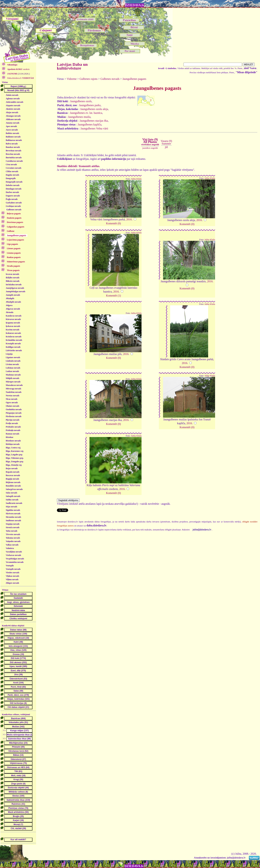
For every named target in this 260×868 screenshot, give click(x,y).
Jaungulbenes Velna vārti (94, 128)
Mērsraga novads (13, 389)
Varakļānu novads (14, 552)
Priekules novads (13, 427)
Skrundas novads (13, 517)
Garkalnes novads (14, 203)
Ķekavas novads (13, 326)
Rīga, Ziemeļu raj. (14, 465)
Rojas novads (12, 468)
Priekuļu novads (13, 430)
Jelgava (9, 305)
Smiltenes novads (13, 520)
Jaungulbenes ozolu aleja (94, 109)
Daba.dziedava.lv (20, 78)
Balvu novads (12, 144)
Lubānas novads (13, 368)
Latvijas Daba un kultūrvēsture (72, 66)
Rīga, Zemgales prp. (15, 461)
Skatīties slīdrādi (67, 166)
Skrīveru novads (13, 514)
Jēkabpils (10, 298)
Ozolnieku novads (14, 409)
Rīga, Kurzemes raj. (15, 451)
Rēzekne (9, 437)
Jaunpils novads (13, 295)
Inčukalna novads (14, 285)
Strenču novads (13, 527)
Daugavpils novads (14, 182)
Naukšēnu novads (14, 392)
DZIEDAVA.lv (135, 5)
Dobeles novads (13, 185)
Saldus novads (12, 500)
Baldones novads (13, 137)
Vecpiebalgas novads (15, 559)
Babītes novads (12, 133)
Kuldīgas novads (13, 347)
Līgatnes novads (13, 357)
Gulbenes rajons (89, 79)
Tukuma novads (13, 538)
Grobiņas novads (13, 206)
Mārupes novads (13, 382)
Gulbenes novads (14, 210)
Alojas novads (12, 112)
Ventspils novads (13, 569)
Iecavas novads (12, 274)
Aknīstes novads (13, 109)
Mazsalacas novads (14, 385)
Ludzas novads (12, 371)
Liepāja (9, 354)
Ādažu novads (12, 95)
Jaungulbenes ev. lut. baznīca (86, 113)
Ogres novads (12, 403)
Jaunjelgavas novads (15, 288)
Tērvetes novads (13, 534)
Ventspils (10, 566)
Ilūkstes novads (13, 281)
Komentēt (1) (113, 296)
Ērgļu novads (12, 199)
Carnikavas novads (14, 161)
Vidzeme (72, 79)
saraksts (18, 69)
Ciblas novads (12, 171)
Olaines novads (12, 406)
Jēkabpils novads (13, 302)
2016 (129, 219)
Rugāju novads (12, 479)
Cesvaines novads (14, 168)
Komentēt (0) (113, 223)
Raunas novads (12, 434)
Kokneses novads (13, 333)
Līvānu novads (12, 364)
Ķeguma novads (13, 323)
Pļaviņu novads (12, 420)
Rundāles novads (13, 486)
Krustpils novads (13, 344)
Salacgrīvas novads (14, 489)
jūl (166, 147)
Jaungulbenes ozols (81, 101)
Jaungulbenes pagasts (134, 79)
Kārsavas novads (13, 319)
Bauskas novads (13, 147)
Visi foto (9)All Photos (150, 142)
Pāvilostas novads (14, 416)
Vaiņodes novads (13, 541)
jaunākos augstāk (150, 148)
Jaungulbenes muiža (79, 117)
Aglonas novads (13, 99)
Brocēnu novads (13, 154)
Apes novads (11, 126)
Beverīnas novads (14, 151)
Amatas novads (12, 123)
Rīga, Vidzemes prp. (15, 458)
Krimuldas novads (14, 340)
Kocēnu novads (12, 330)
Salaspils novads (13, 496)
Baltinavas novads (14, 140)
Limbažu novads (13, 361)
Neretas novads (12, 396)
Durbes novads (12, 192)
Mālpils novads (12, 378)
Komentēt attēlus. (90, 166)
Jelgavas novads (13, 309)
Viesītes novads (12, 573)
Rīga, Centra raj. (13, 448)
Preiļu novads (12, 423)
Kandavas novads (14, 316)
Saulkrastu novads (14, 503)
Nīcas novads (12, 399)
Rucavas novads (13, 475)
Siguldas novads (13, 510)
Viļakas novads (12, 576)
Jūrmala (9, 312)
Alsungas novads (13, 116)
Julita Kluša (136, 179)
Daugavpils (11, 178)
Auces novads (12, 130)
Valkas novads (12, 545)
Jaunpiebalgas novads (15, 291)
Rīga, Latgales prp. (14, 455)
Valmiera (10, 548)
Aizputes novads (13, 105)
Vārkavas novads (13, 555)
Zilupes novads (12, 583)
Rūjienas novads (13, 482)
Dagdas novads (12, 175)
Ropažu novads (12, 472)
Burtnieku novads (14, 158)
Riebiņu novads (13, 444)
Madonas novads (13, 375)
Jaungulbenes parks (90, 105)
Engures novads (13, 196)
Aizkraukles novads (14, 102)
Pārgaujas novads (14, 413)
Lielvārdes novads (14, 350)
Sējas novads (11, 507)
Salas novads (11, 493)
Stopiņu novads (13, 524)
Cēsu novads (11, 164)
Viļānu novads (12, 579)
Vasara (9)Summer (166, 142)
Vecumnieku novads (15, 562)
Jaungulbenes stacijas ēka (94, 121)
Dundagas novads (14, 189)
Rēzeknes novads (13, 441)
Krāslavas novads (14, 337)
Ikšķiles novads (12, 278)
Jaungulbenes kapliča (89, 124)
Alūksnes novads (13, 119)
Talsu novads (12, 531)
